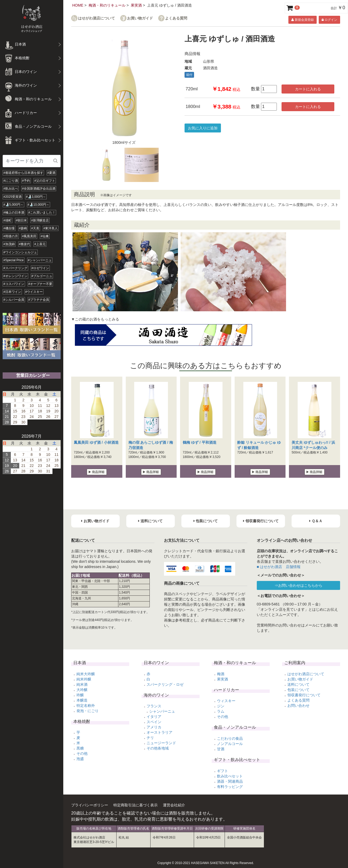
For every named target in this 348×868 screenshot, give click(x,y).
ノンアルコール (230, 744)
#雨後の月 (11, 236)
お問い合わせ (298, 706)
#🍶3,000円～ (36, 197)
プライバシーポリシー (90, 805)
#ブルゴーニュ (42, 276)
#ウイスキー (34, 292)
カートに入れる (308, 89)
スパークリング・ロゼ (165, 684)
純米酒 (82, 684)
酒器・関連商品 (230, 781)
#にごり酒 (11, 181)
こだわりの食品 (230, 738)
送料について (298, 684)
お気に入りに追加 (203, 128)
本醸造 (82, 700)
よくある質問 (176, 18)
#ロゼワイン (40, 268)
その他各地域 (158, 748)
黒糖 (80, 748)
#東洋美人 (51, 228)
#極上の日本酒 (14, 213)
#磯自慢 (9, 228)
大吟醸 (82, 690)
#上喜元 (40, 244)
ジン (221, 706)
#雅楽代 (25, 244)
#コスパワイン (14, 284)
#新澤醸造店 (40, 220)
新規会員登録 (302, 20)
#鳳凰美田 (29, 236)
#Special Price (14, 260)
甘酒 (221, 749)
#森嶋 (23, 228)
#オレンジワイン (15, 276)
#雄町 (8, 220)
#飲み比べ (11, 189)
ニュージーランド (161, 743)
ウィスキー (226, 701)
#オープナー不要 (40, 284)
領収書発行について (304, 695)
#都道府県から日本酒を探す (23, 173)
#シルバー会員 (14, 300)
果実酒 (136, 5)
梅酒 (221, 674)
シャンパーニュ (162, 711)
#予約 (26, 181)
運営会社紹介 (174, 805)
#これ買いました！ (42, 213)
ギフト (223, 771)
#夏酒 (52, 173)
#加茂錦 (9, 244)
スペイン (154, 722)
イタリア (154, 717)
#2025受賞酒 (13, 197)
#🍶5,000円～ (13, 205)
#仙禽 (45, 236)
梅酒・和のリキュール (107, 5)
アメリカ (154, 727)
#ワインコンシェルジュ (20, 252)
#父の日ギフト (45, 181)
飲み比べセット (230, 776)
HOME (78, 5)
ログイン (329, 20)
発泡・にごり (88, 711)
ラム (221, 711)
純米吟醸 (84, 679)
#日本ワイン (12, 292)
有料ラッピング (230, 787)
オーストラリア (159, 732)
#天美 (35, 228)
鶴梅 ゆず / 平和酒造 (200, 442)
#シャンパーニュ (40, 260)
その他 (82, 753)
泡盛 (80, 759)
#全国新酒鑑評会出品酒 (39, 189)
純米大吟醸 (86, 674)
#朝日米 (21, 220)
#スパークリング (15, 268)
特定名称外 (86, 706)
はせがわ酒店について (96, 18)
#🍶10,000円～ (38, 205)
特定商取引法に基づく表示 (136, 805)
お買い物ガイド (140, 18)
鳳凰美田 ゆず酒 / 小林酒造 (96, 442)
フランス (154, 706)
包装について (298, 690)
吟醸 (80, 695)
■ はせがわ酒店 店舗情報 (279, 567)
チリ (150, 738)
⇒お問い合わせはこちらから (298, 585)
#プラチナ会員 (39, 300)
